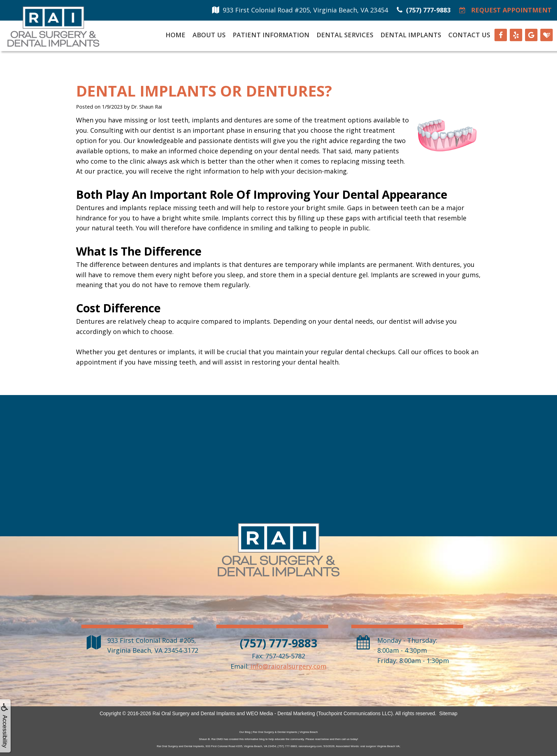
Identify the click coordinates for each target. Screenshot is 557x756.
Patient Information (271, 35)
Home (175, 35)
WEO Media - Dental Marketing (281, 713)
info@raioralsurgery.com (288, 666)
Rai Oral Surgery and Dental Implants (194, 713)
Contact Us (469, 35)
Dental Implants (411, 35)
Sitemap (448, 713)
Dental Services (345, 35)
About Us (209, 35)
